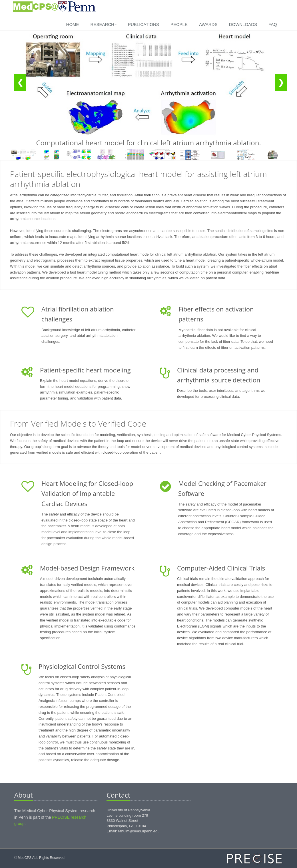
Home (73, 24)
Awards (208, 24)
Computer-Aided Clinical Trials (221, 568)
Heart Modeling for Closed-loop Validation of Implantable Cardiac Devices (87, 493)
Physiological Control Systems (82, 666)
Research (104, 24)
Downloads (243, 24)
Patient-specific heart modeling (85, 370)
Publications (144, 24)
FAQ (273, 24)
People (179, 24)
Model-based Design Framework (87, 568)
